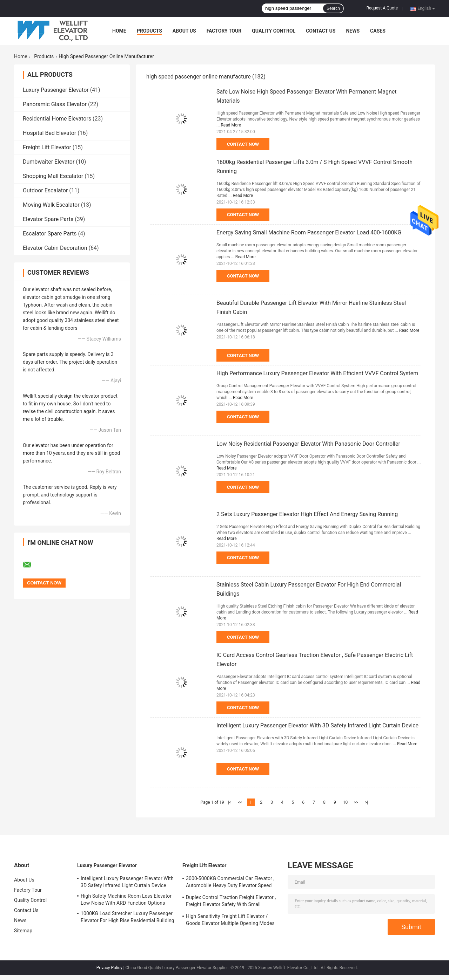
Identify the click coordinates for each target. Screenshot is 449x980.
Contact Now (243, 144)
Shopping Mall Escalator (53, 176)
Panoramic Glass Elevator (55, 104)
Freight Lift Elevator (47, 147)
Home (119, 31)
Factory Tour (224, 31)
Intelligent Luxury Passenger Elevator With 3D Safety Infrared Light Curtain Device (317, 725)
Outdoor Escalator (45, 190)
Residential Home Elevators (57, 119)
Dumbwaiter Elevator (49, 162)
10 (346, 802)
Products (149, 31)
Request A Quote (382, 8)
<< (240, 802)
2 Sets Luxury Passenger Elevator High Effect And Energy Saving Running (307, 514)
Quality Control (274, 31)
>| (366, 802)
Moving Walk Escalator (51, 205)
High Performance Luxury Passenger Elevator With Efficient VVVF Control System (317, 373)
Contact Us (321, 31)
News (353, 31)
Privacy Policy (109, 968)
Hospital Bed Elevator (49, 133)
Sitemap (23, 931)
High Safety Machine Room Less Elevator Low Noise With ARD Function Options (126, 899)
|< (230, 802)
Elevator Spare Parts (48, 219)
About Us (184, 31)
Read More (231, 125)
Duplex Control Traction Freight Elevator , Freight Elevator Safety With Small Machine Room (231, 902)
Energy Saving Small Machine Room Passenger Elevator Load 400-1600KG (309, 232)
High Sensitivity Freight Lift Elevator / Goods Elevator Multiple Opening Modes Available (230, 921)
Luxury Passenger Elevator (56, 90)
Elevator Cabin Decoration (55, 248)
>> (356, 802)
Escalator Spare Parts (50, 234)
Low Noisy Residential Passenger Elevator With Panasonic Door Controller (308, 444)
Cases (378, 31)
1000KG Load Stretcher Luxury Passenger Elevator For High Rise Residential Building (128, 917)
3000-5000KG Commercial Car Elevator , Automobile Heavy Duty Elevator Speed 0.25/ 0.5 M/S (230, 883)
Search (333, 8)
